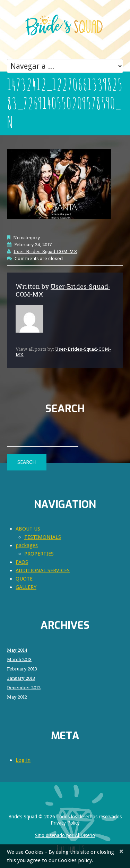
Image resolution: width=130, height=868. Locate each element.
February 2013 (22, 669)
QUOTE (24, 579)
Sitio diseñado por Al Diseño (65, 835)
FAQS (22, 562)
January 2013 (21, 678)
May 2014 (17, 650)
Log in (23, 760)
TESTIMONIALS (43, 537)
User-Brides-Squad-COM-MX (45, 251)
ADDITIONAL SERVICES (43, 570)
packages (27, 545)
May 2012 (17, 697)
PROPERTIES (39, 554)
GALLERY (26, 587)
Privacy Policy (65, 823)
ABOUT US (28, 529)
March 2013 (19, 660)
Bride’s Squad (23, 817)
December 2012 (24, 688)
